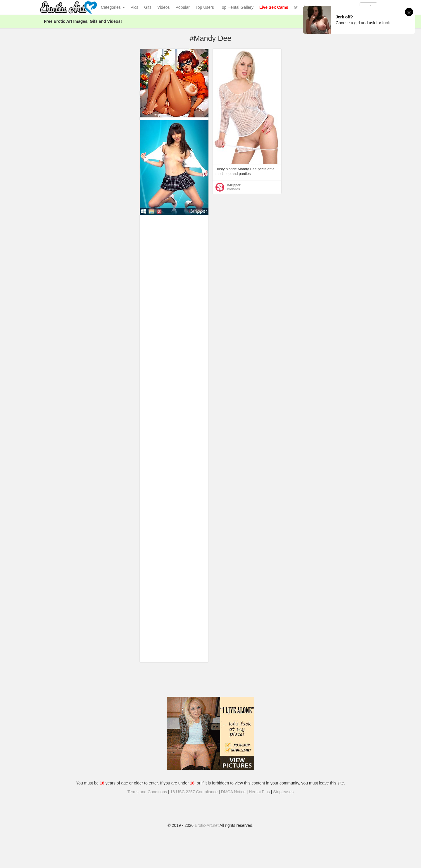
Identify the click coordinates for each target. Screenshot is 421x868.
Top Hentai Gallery (237, 7)
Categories (113, 7)
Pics (134, 7)
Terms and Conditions (147, 792)
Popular (183, 7)
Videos (164, 7)
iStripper (234, 185)
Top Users (205, 7)
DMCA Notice (233, 792)
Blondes (233, 189)
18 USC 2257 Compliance (194, 792)
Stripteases (283, 792)
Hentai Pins (259, 792)
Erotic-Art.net (207, 825)
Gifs (148, 7)
